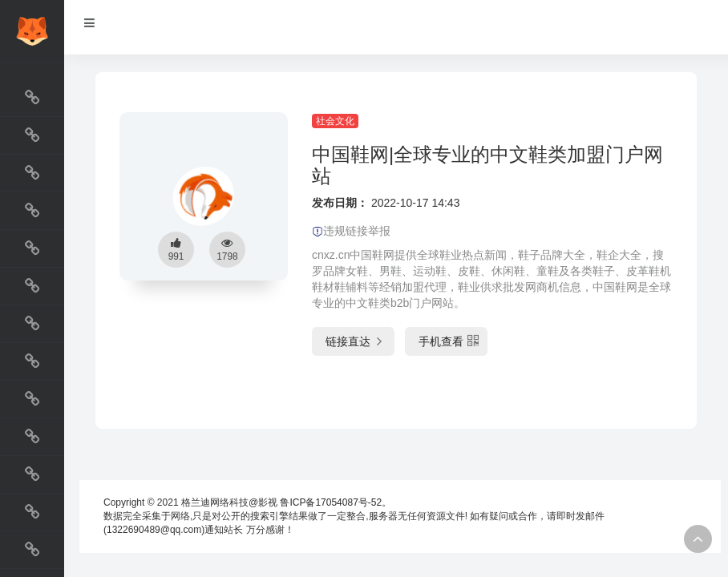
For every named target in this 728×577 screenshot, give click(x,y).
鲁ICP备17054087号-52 (331, 502)
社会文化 (335, 121)
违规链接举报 (351, 231)
